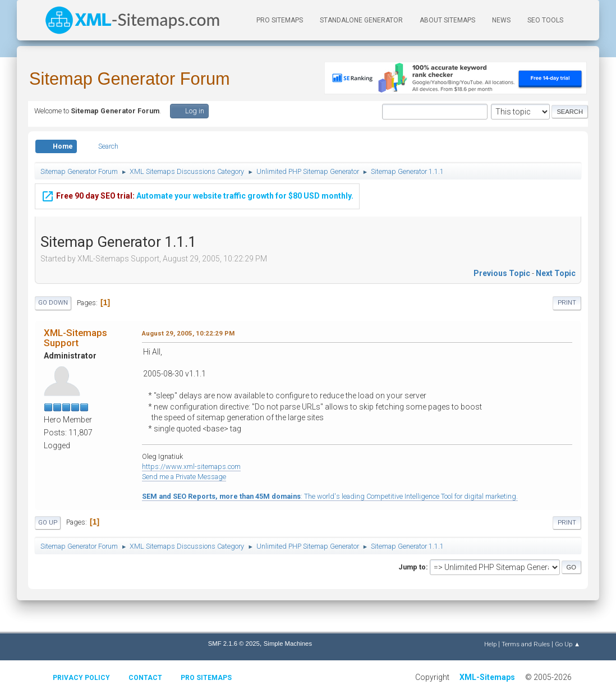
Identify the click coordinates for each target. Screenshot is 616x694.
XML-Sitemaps (487, 677)
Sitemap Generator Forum (130, 79)
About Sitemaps (447, 20)
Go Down (53, 303)
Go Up (48, 523)
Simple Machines (288, 644)
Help (490, 644)
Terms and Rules (526, 644)
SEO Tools (545, 20)
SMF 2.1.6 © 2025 (234, 644)
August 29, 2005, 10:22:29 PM (188, 333)
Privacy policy (81, 678)
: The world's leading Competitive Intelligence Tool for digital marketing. (330, 496)
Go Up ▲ (567, 644)
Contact (145, 678)
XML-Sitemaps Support (75, 338)
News (501, 20)
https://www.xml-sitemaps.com (191, 467)
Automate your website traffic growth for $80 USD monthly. (197, 194)
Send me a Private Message (184, 477)
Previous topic (502, 273)
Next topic (556, 273)
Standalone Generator (361, 20)
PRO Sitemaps (280, 20)
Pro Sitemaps (206, 678)
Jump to (412, 567)
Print (567, 303)
